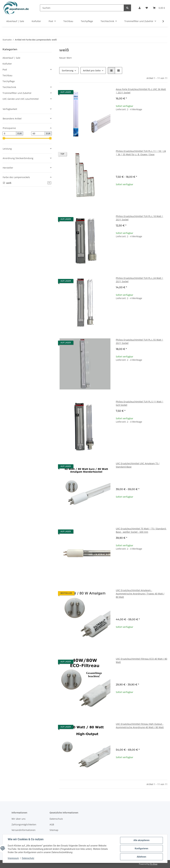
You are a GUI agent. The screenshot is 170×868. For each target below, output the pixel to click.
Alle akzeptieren (141, 840)
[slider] (4, 138)
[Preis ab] (9, 134)
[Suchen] (82, 8)
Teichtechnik (9, 87)
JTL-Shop (154, 864)
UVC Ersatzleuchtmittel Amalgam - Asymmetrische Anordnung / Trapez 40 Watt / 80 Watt (140, 594)
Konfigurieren (141, 848)
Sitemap (54, 830)
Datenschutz (28, 858)
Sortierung (68, 70)
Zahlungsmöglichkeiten (24, 824)
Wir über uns (19, 819)
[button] (140, 8)
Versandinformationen (24, 830)
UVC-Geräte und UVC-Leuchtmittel (21, 99)
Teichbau (7, 75)
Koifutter (7, 64)
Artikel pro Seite (92, 70)
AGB (52, 824)
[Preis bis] (38, 134)
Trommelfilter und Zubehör (17, 93)
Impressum (13, 858)
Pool (5, 70)
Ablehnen (141, 857)
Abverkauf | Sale (11, 58)
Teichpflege (9, 81)
